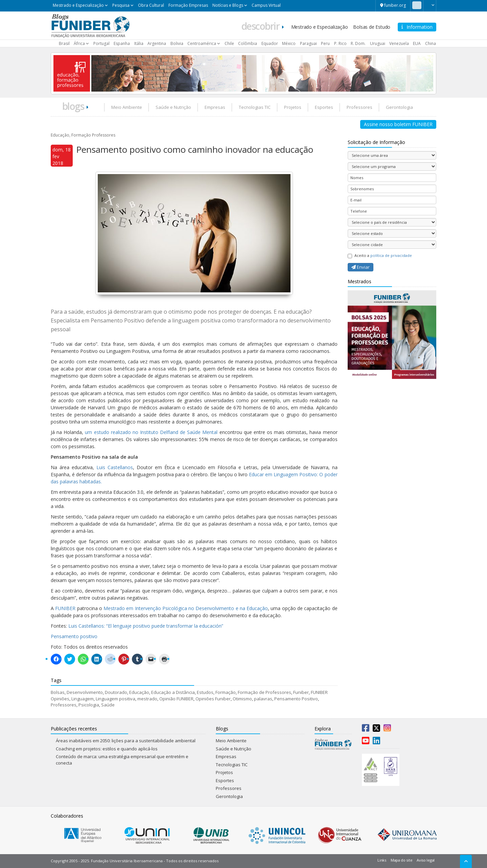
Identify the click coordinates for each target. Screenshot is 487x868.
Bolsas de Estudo (372, 27)
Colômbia (248, 43)
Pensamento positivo (74, 636)
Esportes (324, 107)
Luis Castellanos (115, 467)
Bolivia (177, 43)
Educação (139, 692)
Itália (139, 43)
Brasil (64, 43)
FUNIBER (65, 608)
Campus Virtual (266, 5)
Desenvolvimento (85, 692)
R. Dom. (358, 43)
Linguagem (83, 699)
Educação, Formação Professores (83, 135)
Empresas (215, 107)
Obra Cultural (151, 5)
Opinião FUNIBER (176, 699)
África (79, 43)
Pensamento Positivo (296, 699)
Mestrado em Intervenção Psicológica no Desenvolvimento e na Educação (186, 608)
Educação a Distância (173, 692)
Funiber (301, 692)
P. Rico (340, 43)
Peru (325, 43)
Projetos (293, 107)
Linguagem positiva (115, 699)
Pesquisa (121, 5)
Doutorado (116, 692)
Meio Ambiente (127, 107)
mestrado (147, 699)
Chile (229, 43)
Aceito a (380, 256)
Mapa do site (401, 860)
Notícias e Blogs (228, 5)
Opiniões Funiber (213, 699)
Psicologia (89, 705)
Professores (360, 107)
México (289, 43)
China (431, 43)
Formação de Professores (264, 692)
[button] (430, 5)
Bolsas (58, 692)
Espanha (122, 43)
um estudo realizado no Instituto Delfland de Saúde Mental (151, 432)
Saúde (108, 705)
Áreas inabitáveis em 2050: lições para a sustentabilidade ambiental (126, 741)
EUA (417, 43)
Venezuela (399, 43)
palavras (263, 699)
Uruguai (378, 43)
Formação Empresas (188, 5)
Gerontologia (399, 107)
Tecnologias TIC (255, 107)
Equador (270, 43)
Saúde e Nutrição (173, 107)
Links (382, 860)
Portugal (101, 43)
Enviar (361, 267)
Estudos (205, 692)
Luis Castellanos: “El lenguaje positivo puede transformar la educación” (146, 626)
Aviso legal (426, 860)
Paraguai (308, 43)
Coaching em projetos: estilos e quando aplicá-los (107, 749)
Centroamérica (202, 43)
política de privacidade (391, 255)
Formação (226, 692)
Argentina (157, 43)
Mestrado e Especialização (78, 5)
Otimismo (242, 699)
